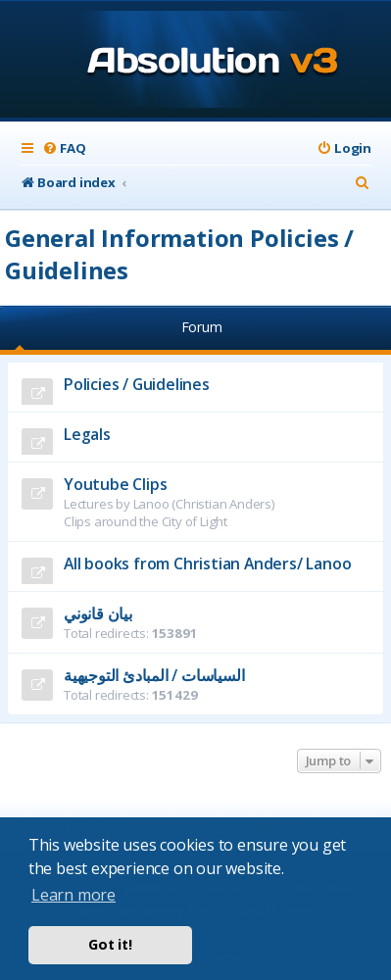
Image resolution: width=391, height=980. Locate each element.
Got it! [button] (110, 944)
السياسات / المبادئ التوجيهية (154, 675)
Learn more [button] (73, 895)
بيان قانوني (98, 613)
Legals (87, 434)
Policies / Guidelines (137, 384)
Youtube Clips (115, 484)
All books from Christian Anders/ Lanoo (207, 563)
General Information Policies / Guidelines (179, 254)
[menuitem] (64, 148)
